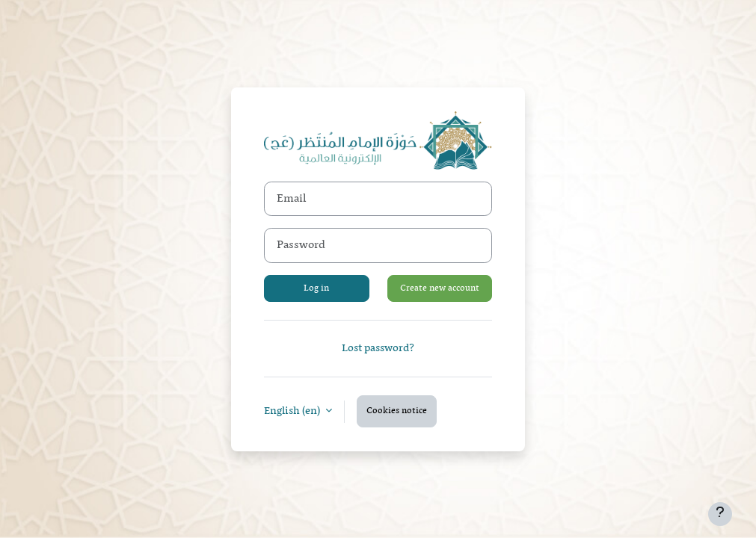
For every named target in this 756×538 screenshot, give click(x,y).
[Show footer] (720, 514)
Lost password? (378, 348)
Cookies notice (397, 411)
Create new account (440, 288)
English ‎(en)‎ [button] (293, 411)
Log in (316, 288)
